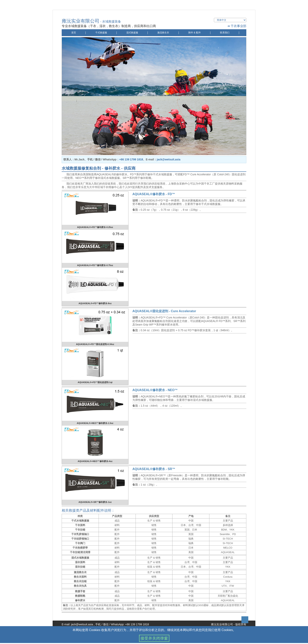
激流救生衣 (163, 33)
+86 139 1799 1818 (131, 159)
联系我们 (225, 33)
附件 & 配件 (195, 33)
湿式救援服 (132, 33)
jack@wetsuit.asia (169, 159)
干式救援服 (101, 33)
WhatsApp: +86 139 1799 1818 (130, 624)
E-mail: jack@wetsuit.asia (77, 624)
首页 (74, 33)
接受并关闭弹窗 (154, 638)
